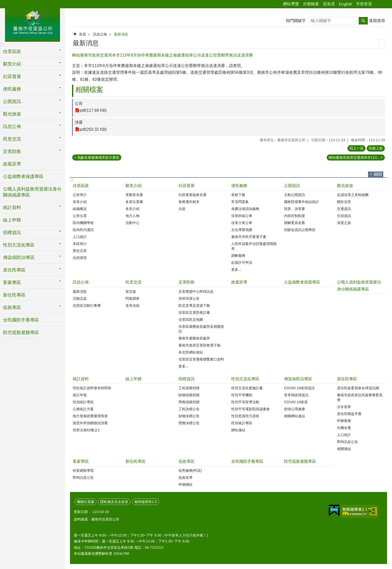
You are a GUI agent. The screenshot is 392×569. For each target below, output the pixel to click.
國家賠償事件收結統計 (301, 202)
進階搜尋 (377, 21)
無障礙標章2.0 (145, 502)
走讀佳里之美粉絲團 (353, 195)
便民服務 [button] (12, 89)
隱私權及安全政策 (114, 502)
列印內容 (382, 42)
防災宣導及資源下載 (194, 305)
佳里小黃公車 (242, 223)
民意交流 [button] (12, 139)
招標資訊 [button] (12, 232)
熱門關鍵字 (296, 21)
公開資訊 (292, 186)
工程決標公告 (189, 409)
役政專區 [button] (12, 307)
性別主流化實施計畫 (247, 388)
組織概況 (80, 209)
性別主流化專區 (245, 379)
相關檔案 (89, 90)
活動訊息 (80, 298)
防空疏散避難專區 (21, 332)
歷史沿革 (80, 251)
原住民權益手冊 (349, 414)
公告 (79, 103)
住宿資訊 (344, 216)
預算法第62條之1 (86, 430)
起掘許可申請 (242, 262)
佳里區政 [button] (12, 51)
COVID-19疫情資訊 (299, 388)
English (345, 4)
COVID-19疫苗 (296, 402)
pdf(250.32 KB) (93, 129)
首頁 (82, 34)
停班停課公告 (189, 298)
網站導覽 (291, 4)
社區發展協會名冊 (192, 195)
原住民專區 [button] (14, 270)
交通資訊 (344, 209)
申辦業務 (344, 421)
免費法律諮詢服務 (245, 209)
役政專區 (186, 461)
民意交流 (133, 282)
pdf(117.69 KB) (93, 110)
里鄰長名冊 (134, 195)
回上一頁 (356, 148)
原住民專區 (347, 379)
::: (5, 3)
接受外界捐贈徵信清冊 (90, 423)
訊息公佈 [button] (12, 126)
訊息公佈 (100, 34)
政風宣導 (12, 164)
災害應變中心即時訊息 (196, 291)
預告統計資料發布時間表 (92, 388)
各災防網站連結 (191, 352)
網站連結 (238, 430)
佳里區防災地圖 (191, 319)
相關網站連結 (294, 416)
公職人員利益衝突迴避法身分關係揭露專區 (32, 192)
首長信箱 (132, 305)
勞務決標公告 (189, 423)
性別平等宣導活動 (245, 402)
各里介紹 (132, 209)
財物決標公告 (189, 416)
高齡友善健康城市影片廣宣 (98, 157)
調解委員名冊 (294, 223)
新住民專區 (14, 295)
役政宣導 (185, 477)
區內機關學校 (83, 223)
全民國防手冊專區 (21, 320)
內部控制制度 (294, 216)
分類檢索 (311, 4)
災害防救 (186, 282)
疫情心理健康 (294, 409)
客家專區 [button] (12, 282)
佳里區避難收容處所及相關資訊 (201, 329)
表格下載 (238, 195)
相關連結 (344, 449)
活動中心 (132, 223)
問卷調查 (132, 298)
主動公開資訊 (294, 195)
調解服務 (238, 255)
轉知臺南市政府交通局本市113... (354, 157)
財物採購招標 (189, 395)
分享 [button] (378, 4)
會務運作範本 (189, 202)
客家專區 (81, 461)
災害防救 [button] (12, 151)
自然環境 (80, 258)
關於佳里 (344, 202)
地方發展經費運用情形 (90, 416)
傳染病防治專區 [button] (19, 257)
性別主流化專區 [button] (19, 245)
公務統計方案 (83, 409)
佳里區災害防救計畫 (194, 312)
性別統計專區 (83, 402)
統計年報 (80, 395)
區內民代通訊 (83, 230)
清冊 (79, 122)
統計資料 (81, 379)
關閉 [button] (378, 174)
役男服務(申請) (190, 470)
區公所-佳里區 (32, 24)
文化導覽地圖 (242, 230)
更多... (236, 269)
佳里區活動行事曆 (87, 305)
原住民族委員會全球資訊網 (358, 388)
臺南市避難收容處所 (194, 338)
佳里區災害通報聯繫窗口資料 (201, 359)
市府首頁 (364, 4)
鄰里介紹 (133, 186)
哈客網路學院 (83, 470)
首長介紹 (80, 202)
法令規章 (344, 407)
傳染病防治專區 (298, 379)
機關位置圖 (85, 502)
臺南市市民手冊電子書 (249, 237)
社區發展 (186, 186)
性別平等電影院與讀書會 (250, 409)
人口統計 (80, 237)
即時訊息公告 (347, 442)
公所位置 (80, 216)
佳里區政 (81, 186)
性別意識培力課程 (245, 416)
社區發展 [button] (12, 76)
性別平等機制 (242, 395)
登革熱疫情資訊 (296, 395)
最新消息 (121, 34)
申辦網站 (185, 484)
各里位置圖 (134, 202)
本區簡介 (80, 244)
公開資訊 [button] (12, 101)
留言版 (131, 291)
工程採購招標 (189, 388)
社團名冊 (344, 428)
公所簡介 (80, 195)
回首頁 (329, 4)
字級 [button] (385, 4)
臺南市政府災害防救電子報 (199, 345)
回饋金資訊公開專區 (300, 230)
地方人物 (132, 216)
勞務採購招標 (189, 402)
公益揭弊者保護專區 (23, 176)
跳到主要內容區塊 (3, 3)
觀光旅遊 (345, 186)
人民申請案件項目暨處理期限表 (254, 246)
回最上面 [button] (376, 148)
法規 (182, 209)
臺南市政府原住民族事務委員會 (360, 397)
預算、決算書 (294, 209)
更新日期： (82, 512)
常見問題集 (240, 202)
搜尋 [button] (363, 21)
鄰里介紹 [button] (12, 64)
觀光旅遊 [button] (12, 114)
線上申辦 (12, 220)
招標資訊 (186, 379)
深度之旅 (344, 223)
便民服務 (239, 186)
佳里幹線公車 (242, 216)
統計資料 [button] (12, 207)
